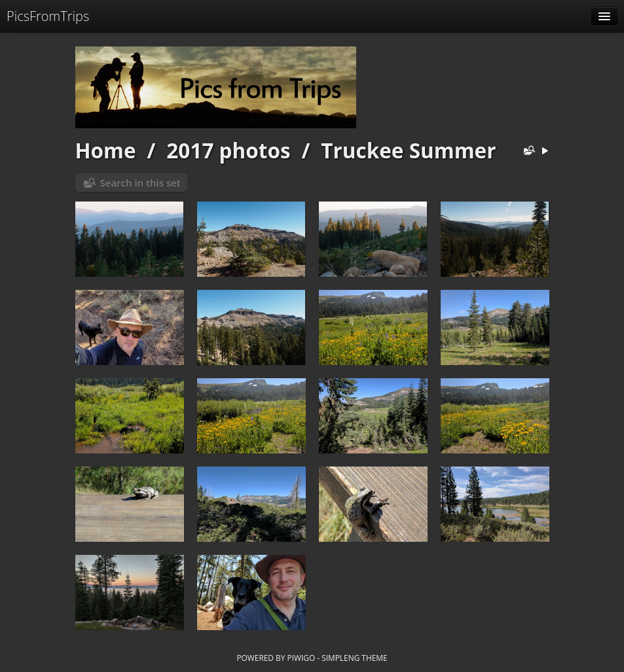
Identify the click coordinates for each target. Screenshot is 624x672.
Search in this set (140, 183)
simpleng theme (354, 658)
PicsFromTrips (48, 16)
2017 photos (228, 150)
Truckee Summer (408, 150)
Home (106, 150)
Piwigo (301, 658)
